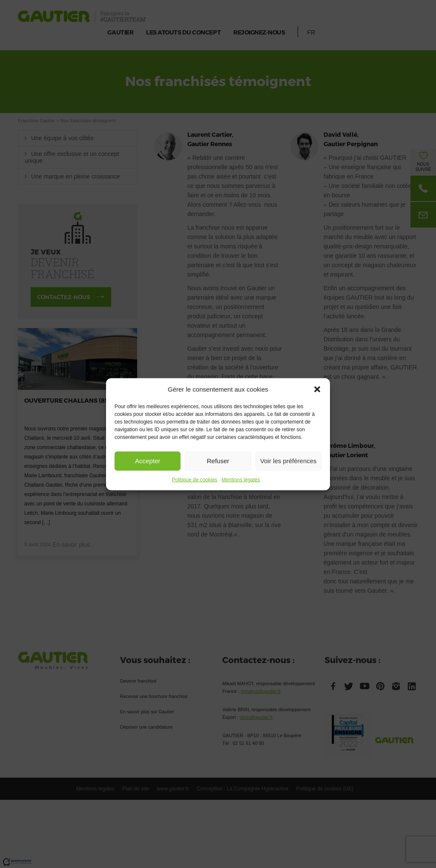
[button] (317, 389)
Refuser (218, 461)
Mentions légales (241, 479)
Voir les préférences (288, 461)
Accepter (148, 461)
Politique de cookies (195, 479)
